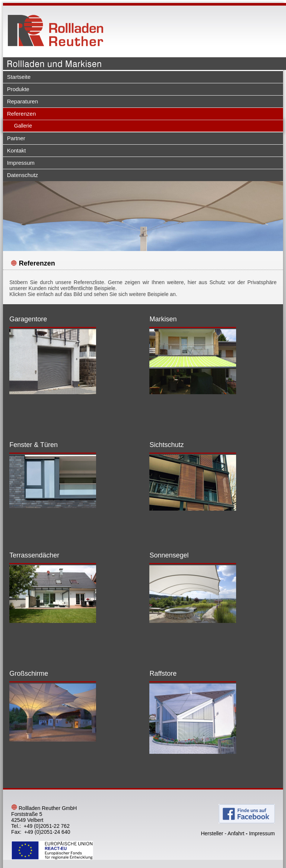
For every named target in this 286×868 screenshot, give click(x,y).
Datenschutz (23, 175)
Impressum (21, 163)
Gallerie (23, 126)
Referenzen (22, 114)
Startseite (19, 77)
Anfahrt (236, 833)
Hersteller (212, 833)
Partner (16, 138)
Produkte (18, 89)
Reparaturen (23, 101)
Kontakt (17, 150)
